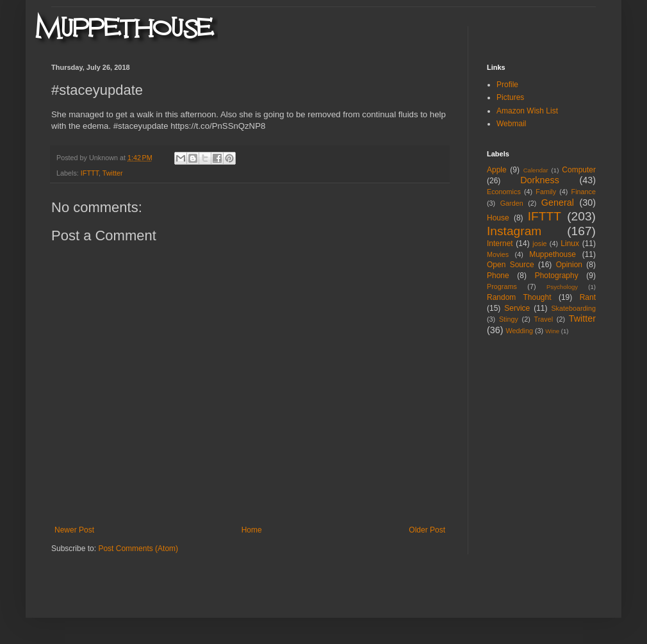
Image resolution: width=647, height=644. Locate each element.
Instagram (514, 231)
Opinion (569, 265)
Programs (502, 286)
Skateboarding (573, 308)
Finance (584, 192)
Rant (588, 297)
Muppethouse (553, 254)
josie (539, 244)
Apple (497, 170)
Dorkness (540, 180)
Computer (579, 170)
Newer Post (74, 530)
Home (252, 530)
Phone (498, 276)
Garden (512, 203)
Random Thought (519, 297)
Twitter (113, 173)
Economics (504, 192)
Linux (570, 244)
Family (546, 192)
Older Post (427, 530)
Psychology (562, 287)
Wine (552, 331)
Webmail (511, 124)
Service (517, 308)
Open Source (511, 265)
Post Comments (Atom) (138, 549)
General (558, 202)
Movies (498, 254)
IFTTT (90, 173)
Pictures (510, 97)
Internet (500, 244)
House (498, 218)
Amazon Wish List (527, 111)
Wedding (520, 331)
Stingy (509, 319)
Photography (557, 276)
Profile (507, 85)
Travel (543, 319)
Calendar (536, 170)
